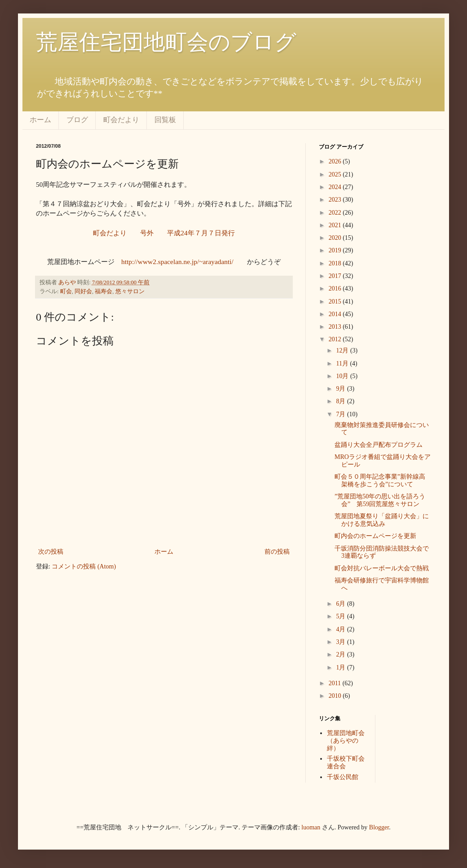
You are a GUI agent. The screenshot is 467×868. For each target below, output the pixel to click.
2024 (336, 187)
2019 (336, 250)
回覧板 (165, 120)
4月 (341, 629)
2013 (336, 327)
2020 (336, 238)
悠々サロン (130, 291)
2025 (336, 174)
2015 (336, 302)
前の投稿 (277, 552)
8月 (341, 401)
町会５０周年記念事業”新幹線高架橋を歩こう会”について (380, 480)
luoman (311, 827)
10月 (343, 376)
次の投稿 (51, 552)
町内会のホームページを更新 (375, 536)
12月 (343, 350)
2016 (336, 289)
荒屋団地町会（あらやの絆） (346, 741)
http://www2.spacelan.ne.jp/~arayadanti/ (177, 262)
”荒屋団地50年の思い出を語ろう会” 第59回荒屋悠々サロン (380, 500)
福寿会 (104, 291)
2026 (336, 161)
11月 (343, 364)
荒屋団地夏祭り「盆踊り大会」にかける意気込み (382, 520)
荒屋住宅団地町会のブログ (166, 42)
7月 (341, 414)
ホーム (40, 120)
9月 (341, 389)
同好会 (83, 291)
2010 (336, 696)
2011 (336, 683)
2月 (341, 654)
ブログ (77, 120)
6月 (341, 604)
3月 (341, 642)
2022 (336, 213)
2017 (336, 276)
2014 (336, 314)
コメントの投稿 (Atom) (84, 566)
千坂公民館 (343, 777)
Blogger (379, 827)
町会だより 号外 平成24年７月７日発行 (164, 233)
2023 (336, 200)
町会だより (121, 120)
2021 (336, 225)
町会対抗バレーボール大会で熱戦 (382, 568)
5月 (341, 616)
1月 (341, 668)
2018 (336, 263)
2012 (336, 339)
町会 (66, 291)
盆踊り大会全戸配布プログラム (379, 445)
